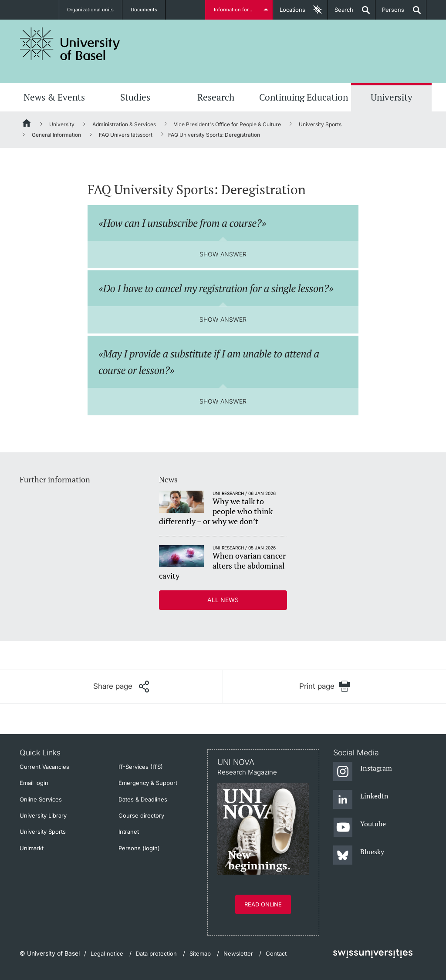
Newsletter (238, 953)
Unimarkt (32, 848)
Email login (34, 783)
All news (223, 600)
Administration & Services (124, 124)
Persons (390, 13)
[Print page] (325, 686)
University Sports (320, 124)
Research (216, 97)
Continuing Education (304, 97)
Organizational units (91, 10)
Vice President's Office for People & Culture (227, 124)
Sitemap (200, 953)
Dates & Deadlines (143, 799)
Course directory (141, 815)
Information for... (235, 10)
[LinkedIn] (361, 800)
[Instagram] (363, 772)
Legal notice (107, 953)
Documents (144, 10)
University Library (43, 815)
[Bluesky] (359, 855)
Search (341, 13)
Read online (263, 904)
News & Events (54, 97)
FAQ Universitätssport (126, 135)
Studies (135, 97)
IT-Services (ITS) (141, 767)
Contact (276, 953)
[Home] (27, 125)
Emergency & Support (148, 783)
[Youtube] (360, 828)
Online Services (41, 799)
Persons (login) (139, 848)
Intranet (129, 832)
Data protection (156, 953)
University (392, 97)
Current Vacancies (44, 767)
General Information (56, 135)
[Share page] (121, 687)
